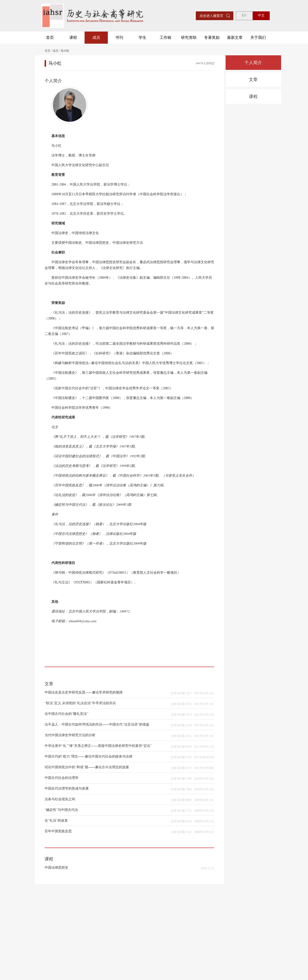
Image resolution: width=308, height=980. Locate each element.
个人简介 (253, 63)
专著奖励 (212, 37)
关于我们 (258, 37)
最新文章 (235, 37)
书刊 (119, 37)
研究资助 (189, 37)
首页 (50, 37)
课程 (73, 37)
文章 (253, 80)
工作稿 (166, 37)
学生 (142, 37)
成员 (96, 37)
